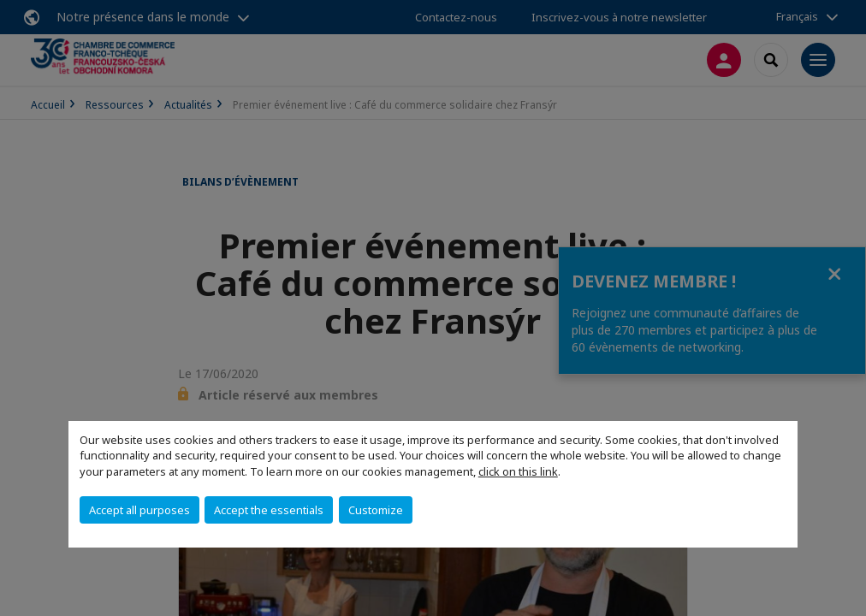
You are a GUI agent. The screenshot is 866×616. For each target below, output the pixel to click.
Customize (376, 510)
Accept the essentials (269, 510)
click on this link (518, 471)
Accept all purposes (139, 510)
